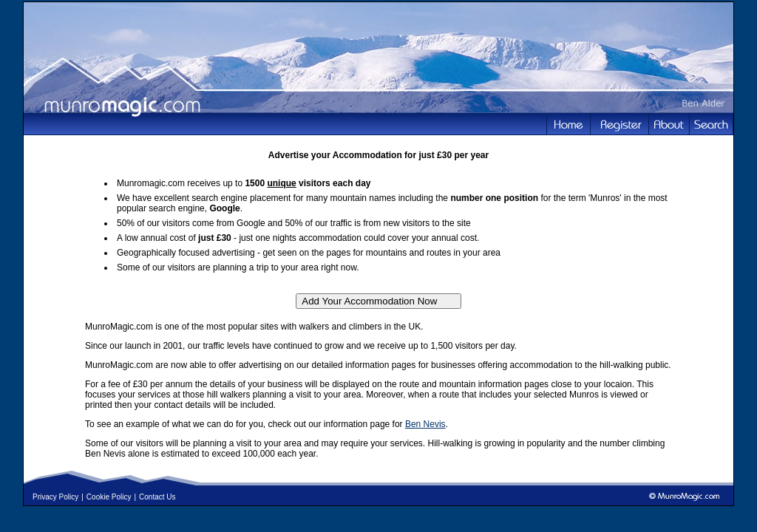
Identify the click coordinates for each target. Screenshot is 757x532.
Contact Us (157, 497)
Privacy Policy (55, 497)
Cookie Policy (109, 497)
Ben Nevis (425, 424)
